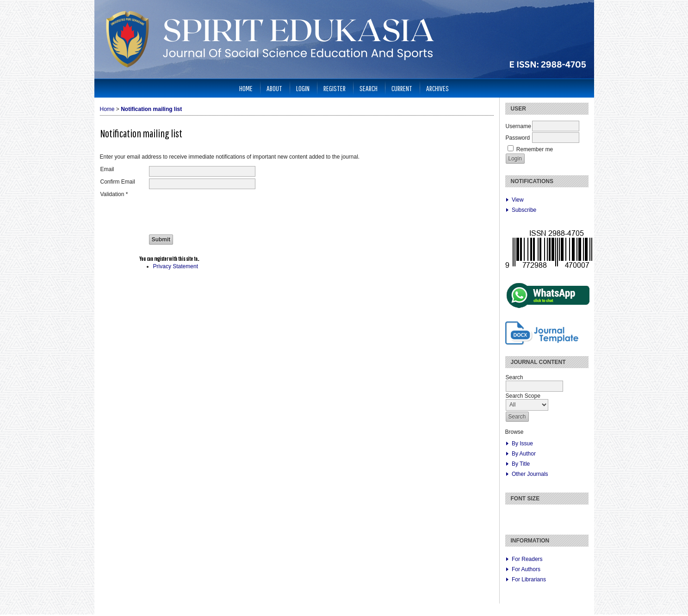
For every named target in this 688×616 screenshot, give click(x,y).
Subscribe (524, 210)
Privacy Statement (176, 266)
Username (518, 126)
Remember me (535, 149)
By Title (521, 464)
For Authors (526, 569)
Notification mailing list (151, 109)
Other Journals (530, 474)
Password (518, 138)
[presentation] (219, 209)
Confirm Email (118, 182)
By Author (524, 454)
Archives (437, 88)
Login (303, 88)
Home (246, 88)
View (518, 200)
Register (335, 88)
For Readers (527, 559)
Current (402, 88)
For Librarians (529, 579)
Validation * (114, 194)
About (274, 88)
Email (107, 169)
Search (369, 88)
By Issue (522, 444)
